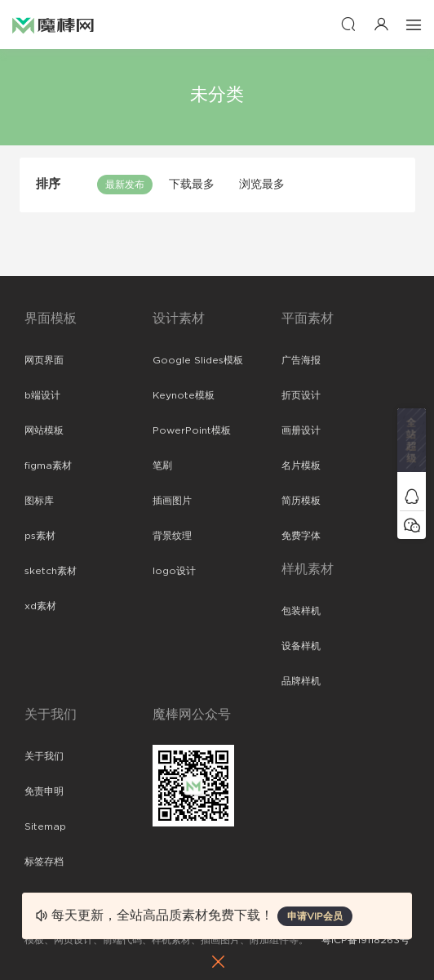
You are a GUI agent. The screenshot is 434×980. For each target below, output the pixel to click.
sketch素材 (51, 571)
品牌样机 (301, 681)
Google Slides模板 (198, 360)
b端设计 (42, 395)
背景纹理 (172, 536)
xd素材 (40, 606)
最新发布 (125, 185)
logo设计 (174, 571)
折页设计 (301, 395)
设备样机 (301, 646)
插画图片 (172, 501)
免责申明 (44, 791)
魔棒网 (53, 24)
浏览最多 (262, 185)
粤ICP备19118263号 (365, 940)
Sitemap (45, 826)
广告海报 (301, 360)
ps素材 (40, 536)
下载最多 (192, 185)
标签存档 (44, 862)
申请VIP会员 (315, 916)
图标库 (39, 501)
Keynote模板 (184, 395)
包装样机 (301, 611)
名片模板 (301, 465)
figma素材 (48, 465)
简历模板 (301, 501)
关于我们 (44, 756)
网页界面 (44, 360)
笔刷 (162, 465)
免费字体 (301, 536)
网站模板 (44, 430)
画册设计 (301, 430)
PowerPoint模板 (192, 430)
